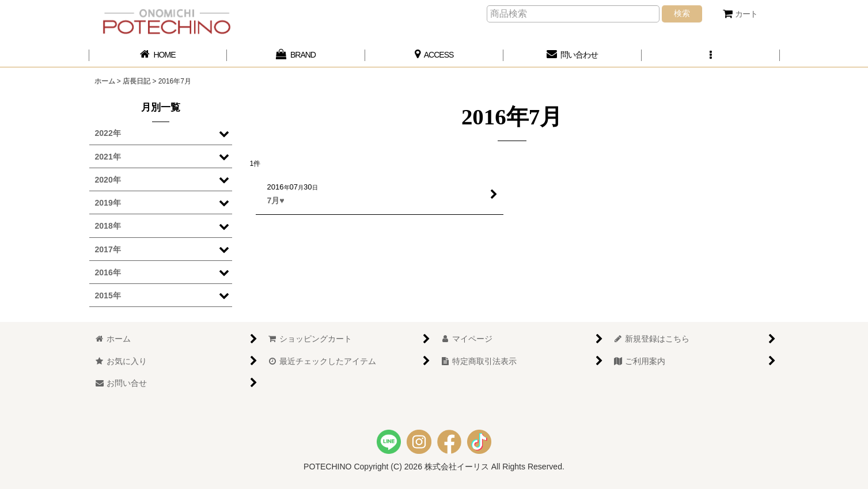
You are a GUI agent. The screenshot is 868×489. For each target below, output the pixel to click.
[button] (711, 55)
